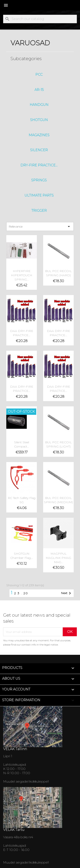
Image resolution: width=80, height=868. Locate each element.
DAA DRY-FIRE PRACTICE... (22, 333)
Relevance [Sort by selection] (40, 226)
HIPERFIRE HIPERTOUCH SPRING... (22, 275)
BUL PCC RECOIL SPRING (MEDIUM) (58, 500)
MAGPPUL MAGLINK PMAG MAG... (58, 558)
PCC (39, 75)
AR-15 (39, 90)
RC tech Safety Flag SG (22, 500)
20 (26, 593)
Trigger (39, 211)
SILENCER (39, 150)
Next (67, 593)
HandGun (39, 105)
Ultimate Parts (39, 195)
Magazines (39, 135)
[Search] (40, 19)
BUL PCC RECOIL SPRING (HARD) (58, 273)
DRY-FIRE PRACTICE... (39, 165)
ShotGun (39, 120)
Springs (39, 180)
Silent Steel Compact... (22, 444)
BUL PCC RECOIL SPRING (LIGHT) (58, 444)
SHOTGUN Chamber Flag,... (22, 556)
